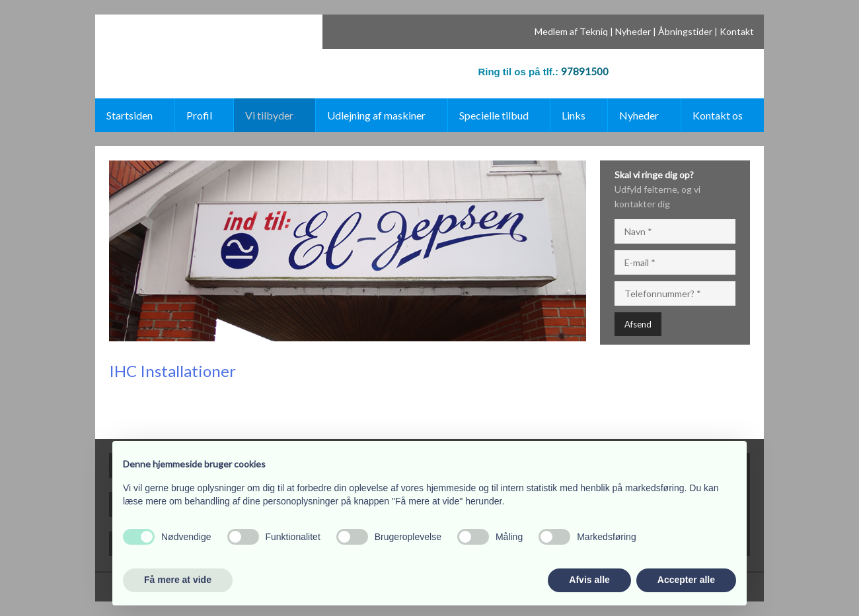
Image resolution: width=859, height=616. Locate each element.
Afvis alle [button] (589, 580)
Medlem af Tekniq (571, 31)
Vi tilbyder (269, 115)
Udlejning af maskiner (376, 115)
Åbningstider (685, 31)
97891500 (585, 71)
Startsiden (130, 115)
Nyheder (633, 31)
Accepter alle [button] (686, 580)
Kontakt (737, 31)
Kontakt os (718, 115)
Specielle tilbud (494, 115)
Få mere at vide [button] (178, 580)
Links (574, 115)
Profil (199, 115)
